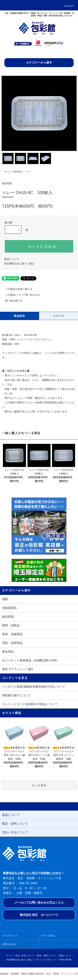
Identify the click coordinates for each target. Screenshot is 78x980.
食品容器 (17, 172)
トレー (28, 172)
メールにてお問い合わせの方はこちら (39, 902)
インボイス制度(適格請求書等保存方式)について (34, 687)
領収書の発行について (17, 695)
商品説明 (19, 316)
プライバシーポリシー (45, 960)
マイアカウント (10, 936)
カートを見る (48, 936)
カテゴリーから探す (39, 63)
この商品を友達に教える (16, 289)
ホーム (7, 172)
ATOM (68, 960)
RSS (62, 960)
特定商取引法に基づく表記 (19, 264)
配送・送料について (47, 956)
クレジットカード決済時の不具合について (30, 704)
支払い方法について (25, 956)
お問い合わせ (9, 944)
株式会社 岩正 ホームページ (39, 915)
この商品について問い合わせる (20, 295)
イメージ (59, 316)
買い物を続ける (11, 301)
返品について (12, 259)
